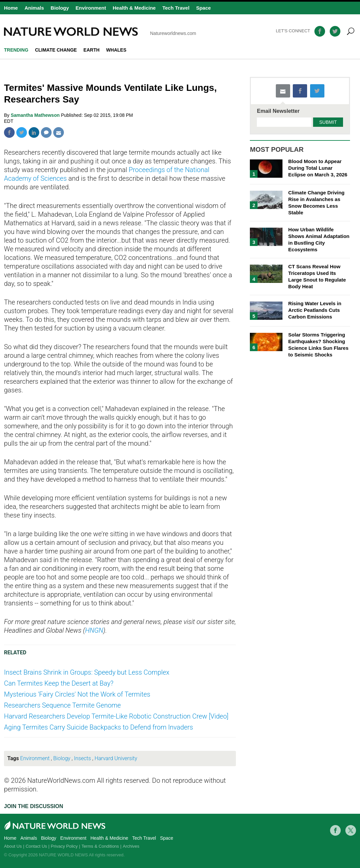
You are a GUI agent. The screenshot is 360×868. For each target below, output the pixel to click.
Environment (91, 8)
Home (11, 8)
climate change (56, 50)
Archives (131, 846)
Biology (60, 8)
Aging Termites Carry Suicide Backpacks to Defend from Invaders (98, 727)
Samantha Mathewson (36, 115)
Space (203, 8)
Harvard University (116, 758)
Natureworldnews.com (100, 32)
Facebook (9, 132)
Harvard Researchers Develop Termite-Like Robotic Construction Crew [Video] (116, 716)
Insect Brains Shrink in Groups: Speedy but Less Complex (87, 672)
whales (116, 50)
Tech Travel (176, 8)
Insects (82, 758)
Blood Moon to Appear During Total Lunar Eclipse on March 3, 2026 (318, 168)
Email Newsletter (278, 111)
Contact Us (36, 846)
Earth (91, 50)
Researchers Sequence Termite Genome (62, 705)
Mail (59, 132)
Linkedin (34, 132)
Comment (46, 132)
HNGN (94, 630)
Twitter (22, 132)
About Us (13, 846)
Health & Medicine (134, 8)
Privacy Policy (64, 846)
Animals (34, 8)
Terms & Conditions (100, 846)
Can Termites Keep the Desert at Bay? (59, 683)
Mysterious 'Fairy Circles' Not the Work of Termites (77, 694)
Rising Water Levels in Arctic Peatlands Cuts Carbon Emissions (315, 310)
